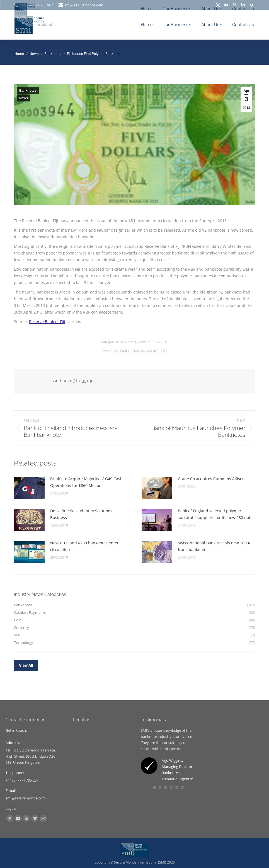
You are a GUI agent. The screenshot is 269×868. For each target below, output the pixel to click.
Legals (11, 808)
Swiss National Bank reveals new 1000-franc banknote (214, 546)
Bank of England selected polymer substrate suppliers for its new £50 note (215, 514)
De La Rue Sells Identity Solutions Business (81, 514)
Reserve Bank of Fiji (47, 322)
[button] (154, 787)
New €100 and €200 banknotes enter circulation (84, 546)
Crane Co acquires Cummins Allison (211, 479)
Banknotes (28, 91)
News (24, 98)
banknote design (145, 351)
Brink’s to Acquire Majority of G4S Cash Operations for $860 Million (86, 482)
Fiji (163, 351)
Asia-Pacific (121, 351)
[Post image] (29, 488)
